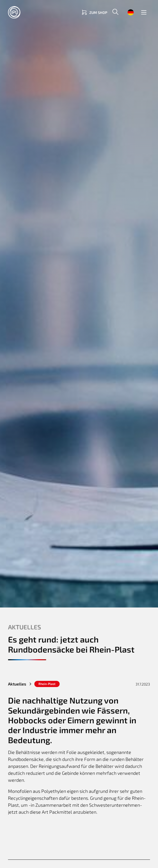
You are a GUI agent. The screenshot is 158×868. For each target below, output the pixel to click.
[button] (115, 12)
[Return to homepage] (29, 12)
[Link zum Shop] (94, 12)
